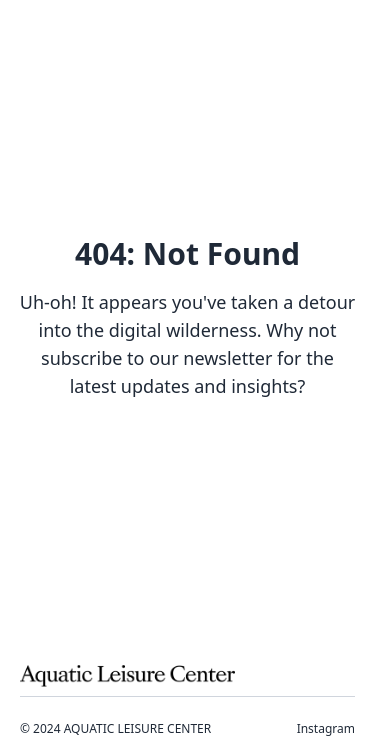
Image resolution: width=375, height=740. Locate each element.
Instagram (326, 729)
